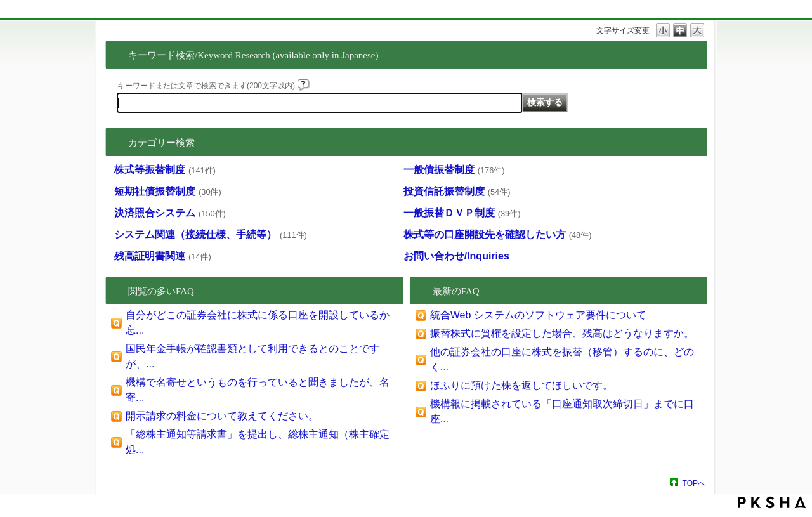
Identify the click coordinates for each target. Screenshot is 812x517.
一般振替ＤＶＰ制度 (462, 213)
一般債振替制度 (454, 170)
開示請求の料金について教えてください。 (222, 416)
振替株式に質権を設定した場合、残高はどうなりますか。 (562, 333)
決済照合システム (170, 213)
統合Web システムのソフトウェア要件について (538, 315)
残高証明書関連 (163, 256)
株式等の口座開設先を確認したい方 (498, 234)
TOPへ (694, 483)
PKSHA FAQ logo (772, 502)
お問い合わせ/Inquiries (456, 256)
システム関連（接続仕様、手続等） (211, 234)
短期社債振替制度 (168, 191)
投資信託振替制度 (457, 191)
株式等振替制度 (165, 170)
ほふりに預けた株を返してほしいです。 (521, 385)
